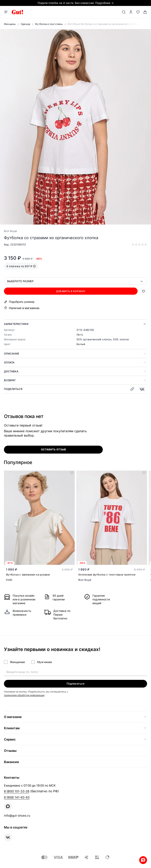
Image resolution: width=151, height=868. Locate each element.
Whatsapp (143, 860)
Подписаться (75, 684)
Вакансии (11, 762)
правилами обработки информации (24, 695)
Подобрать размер (22, 302)
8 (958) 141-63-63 (17, 797)
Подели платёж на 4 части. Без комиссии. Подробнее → (76, 3)
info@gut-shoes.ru (17, 816)
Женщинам (17, 662)
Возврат (10, 380)
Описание (12, 354)
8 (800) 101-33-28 (17, 791)
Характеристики (16, 324)
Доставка (11, 371)
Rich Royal (10, 231)
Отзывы (10, 751)
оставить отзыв (53, 449)
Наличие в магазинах (24, 308)
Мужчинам (45, 662)
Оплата (9, 362)
